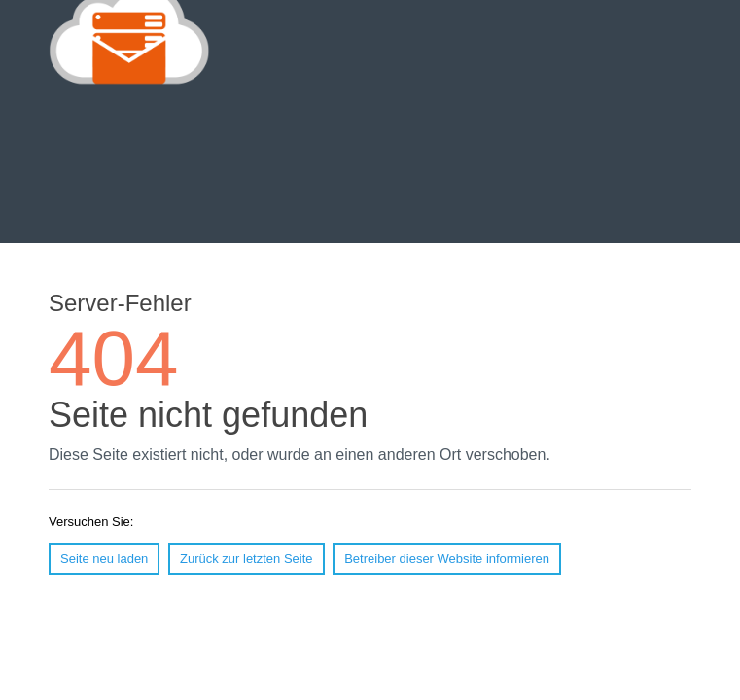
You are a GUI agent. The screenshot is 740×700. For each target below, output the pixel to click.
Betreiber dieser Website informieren (447, 559)
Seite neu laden (104, 559)
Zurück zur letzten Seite (247, 559)
